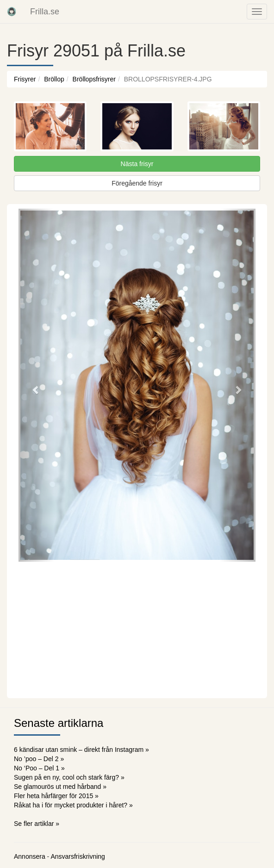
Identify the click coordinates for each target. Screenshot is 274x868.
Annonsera (30, 856)
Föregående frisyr (137, 183)
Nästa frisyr (137, 164)
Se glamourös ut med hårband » (60, 787)
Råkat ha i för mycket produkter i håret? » (73, 805)
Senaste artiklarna (59, 723)
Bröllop (54, 79)
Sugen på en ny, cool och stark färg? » (69, 777)
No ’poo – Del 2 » (39, 759)
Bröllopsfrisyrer (94, 79)
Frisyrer (25, 79)
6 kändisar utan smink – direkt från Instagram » (81, 750)
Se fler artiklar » (37, 824)
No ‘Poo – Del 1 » (39, 768)
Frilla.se (45, 12)
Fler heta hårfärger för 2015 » (56, 796)
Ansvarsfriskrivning (78, 856)
